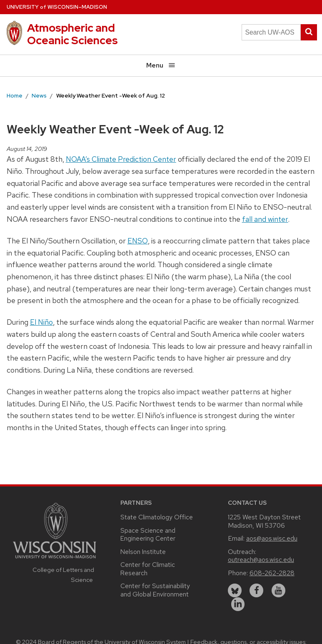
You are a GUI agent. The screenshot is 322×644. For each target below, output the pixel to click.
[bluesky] (235, 590)
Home (15, 95)
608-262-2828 (272, 573)
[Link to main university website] (55, 560)
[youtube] (278, 590)
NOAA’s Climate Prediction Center (121, 159)
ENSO (138, 241)
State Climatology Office (157, 517)
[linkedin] (238, 604)
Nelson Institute (143, 552)
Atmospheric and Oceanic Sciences (72, 34)
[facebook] (256, 590)
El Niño (41, 322)
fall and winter (265, 219)
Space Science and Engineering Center (148, 535)
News (39, 95)
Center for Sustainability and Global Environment (155, 590)
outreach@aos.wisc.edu (261, 560)
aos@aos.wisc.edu (272, 538)
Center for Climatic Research (148, 569)
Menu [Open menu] (161, 65)
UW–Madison (57, 7)
